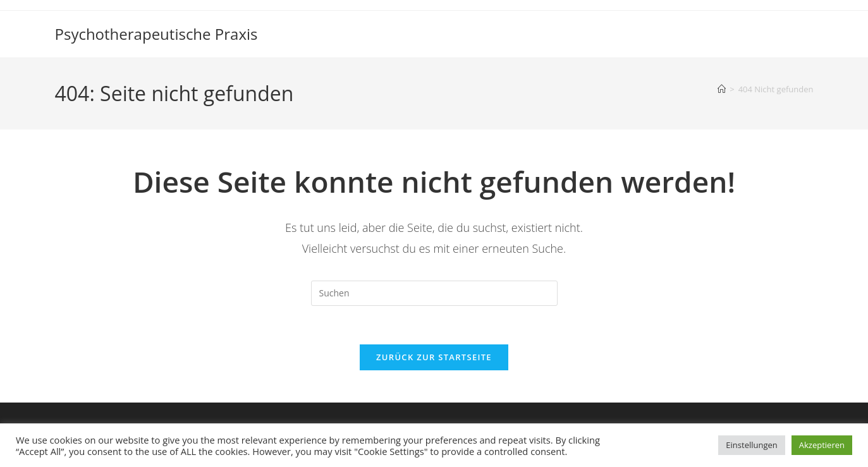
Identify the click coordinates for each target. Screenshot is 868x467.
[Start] (722, 89)
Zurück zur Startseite (434, 357)
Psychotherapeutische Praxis (156, 34)
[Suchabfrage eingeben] (434, 293)
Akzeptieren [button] (822, 445)
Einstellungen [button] (751, 445)
